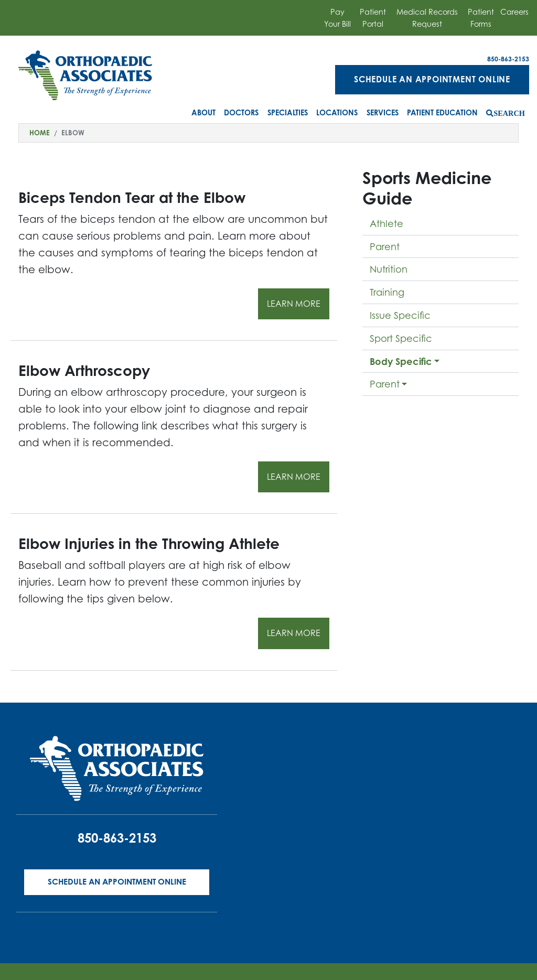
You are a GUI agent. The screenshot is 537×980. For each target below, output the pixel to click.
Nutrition (389, 269)
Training (387, 292)
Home (40, 133)
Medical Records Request (427, 18)
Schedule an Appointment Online (432, 79)
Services (383, 112)
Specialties (288, 112)
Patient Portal (373, 18)
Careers (514, 12)
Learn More (294, 304)
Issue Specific (400, 315)
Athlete (386, 223)
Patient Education (442, 112)
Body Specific (401, 361)
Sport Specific (401, 338)
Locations (337, 112)
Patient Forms (481, 18)
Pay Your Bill (337, 18)
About (203, 112)
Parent (385, 246)
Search (509, 113)
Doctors (241, 112)
